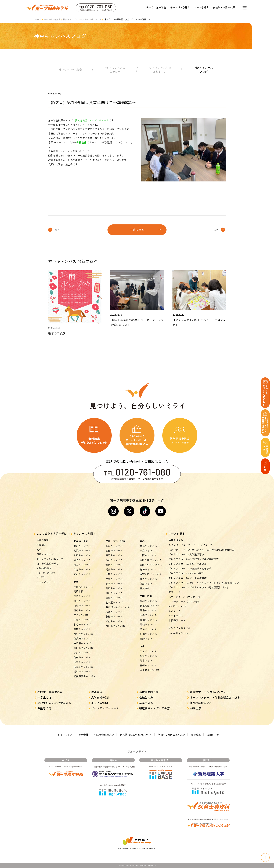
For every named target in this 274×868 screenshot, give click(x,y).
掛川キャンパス (114, 593)
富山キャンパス (114, 560)
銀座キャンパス (82, 629)
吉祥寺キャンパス (83, 667)
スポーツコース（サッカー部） (186, 597)
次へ (217, 230)
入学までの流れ (101, 697)
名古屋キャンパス (115, 602)
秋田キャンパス (82, 555)
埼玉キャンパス (82, 601)
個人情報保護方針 (104, 735)
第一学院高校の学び (48, 564)
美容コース (175, 611)
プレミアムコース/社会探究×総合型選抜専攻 (194, 559)
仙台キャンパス (82, 569)
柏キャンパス (81, 615)
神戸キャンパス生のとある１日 (159, 70)
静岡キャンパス (114, 583)
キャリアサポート (46, 582)
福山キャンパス (148, 620)
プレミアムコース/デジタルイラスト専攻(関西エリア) (198, 587)
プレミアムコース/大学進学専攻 (186, 554)
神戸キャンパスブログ (91, 19)
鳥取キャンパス (148, 601)
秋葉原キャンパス (83, 639)
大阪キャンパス (148, 555)
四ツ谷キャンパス (83, 634)
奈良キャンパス (148, 550)
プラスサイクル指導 (46, 573)
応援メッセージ (45, 554)
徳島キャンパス (148, 629)
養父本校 (145, 588)
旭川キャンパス (82, 546)
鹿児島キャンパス (150, 670)
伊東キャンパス (114, 579)
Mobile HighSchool (178, 633)
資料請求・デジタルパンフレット (211, 692)
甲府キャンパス (114, 574)
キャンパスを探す (180, 7)
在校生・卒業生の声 (224, 7)
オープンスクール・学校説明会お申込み (215, 697)
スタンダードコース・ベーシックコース (190, 545)
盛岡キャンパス (82, 560)
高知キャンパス (148, 639)
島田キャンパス (114, 588)
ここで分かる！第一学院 (153, 7)
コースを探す (201, 7)
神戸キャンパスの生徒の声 (115, 70)
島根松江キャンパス (151, 606)
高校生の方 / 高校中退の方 (54, 703)
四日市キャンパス (115, 626)
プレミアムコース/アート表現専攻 (188, 578)
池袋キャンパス (82, 662)
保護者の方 (44, 708)
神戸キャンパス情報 (71, 70)
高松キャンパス (148, 624)
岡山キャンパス (148, 610)
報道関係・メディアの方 (154, 708)
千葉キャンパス (82, 620)
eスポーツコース (178, 606)
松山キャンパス (148, 634)
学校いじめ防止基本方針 (171, 735)
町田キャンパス (82, 657)
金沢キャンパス (114, 565)
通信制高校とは (149, 692)
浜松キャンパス (114, 598)
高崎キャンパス (82, 596)
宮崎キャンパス (148, 665)
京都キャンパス (148, 546)
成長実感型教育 (44, 568)
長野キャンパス (114, 555)
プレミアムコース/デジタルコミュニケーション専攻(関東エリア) (204, 583)
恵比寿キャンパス (83, 648)
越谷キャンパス (82, 610)
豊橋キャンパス (114, 617)
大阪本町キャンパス (151, 565)
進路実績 (97, 692)
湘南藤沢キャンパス (85, 676)
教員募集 (196, 735)
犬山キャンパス (114, 621)
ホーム (38, 19)
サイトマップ (65, 735)
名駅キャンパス (114, 612)
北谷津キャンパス (83, 624)
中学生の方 (44, 697)
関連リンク (213, 735)
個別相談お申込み (201, 703)
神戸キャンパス (70, 19)
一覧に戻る (137, 230)
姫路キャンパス (148, 583)
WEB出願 (196, 708)
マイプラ (41, 577)
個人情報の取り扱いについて (136, 735)
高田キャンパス (114, 550)
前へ (57, 230)
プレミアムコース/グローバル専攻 (188, 564)
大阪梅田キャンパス (151, 560)
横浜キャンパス (82, 672)
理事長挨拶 (43, 540)
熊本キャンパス (148, 661)
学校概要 (41, 545)
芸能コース (175, 592)
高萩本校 (78, 591)
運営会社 (83, 735)
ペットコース (176, 616)
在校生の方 (146, 697)
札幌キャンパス (82, 550)
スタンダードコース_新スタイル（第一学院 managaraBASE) (202, 550)
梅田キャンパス (148, 569)
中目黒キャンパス (83, 643)
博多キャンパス (148, 656)
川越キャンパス (82, 606)
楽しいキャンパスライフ (50, 559)
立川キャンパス (82, 653)
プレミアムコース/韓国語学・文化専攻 (190, 568)
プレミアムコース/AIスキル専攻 (186, 573)
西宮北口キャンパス (151, 574)
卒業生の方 (146, 703)
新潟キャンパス (114, 546)
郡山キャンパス (82, 574)
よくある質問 (99, 703)
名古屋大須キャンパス (118, 607)
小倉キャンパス (148, 651)
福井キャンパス (114, 569)
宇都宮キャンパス (83, 587)
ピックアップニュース (105, 708)
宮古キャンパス (82, 565)
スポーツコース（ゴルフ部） (184, 601)
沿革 (39, 549)
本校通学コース (177, 620)
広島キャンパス (148, 615)
